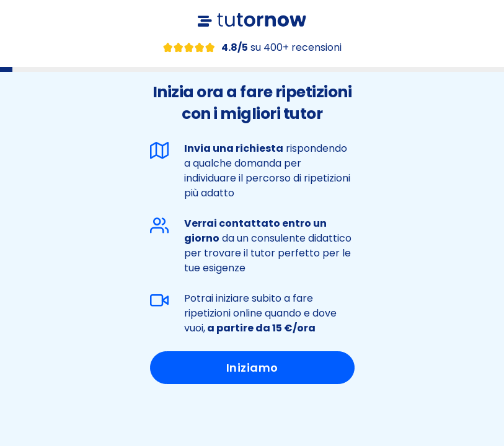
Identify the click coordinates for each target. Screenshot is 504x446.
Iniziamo (252, 368)
